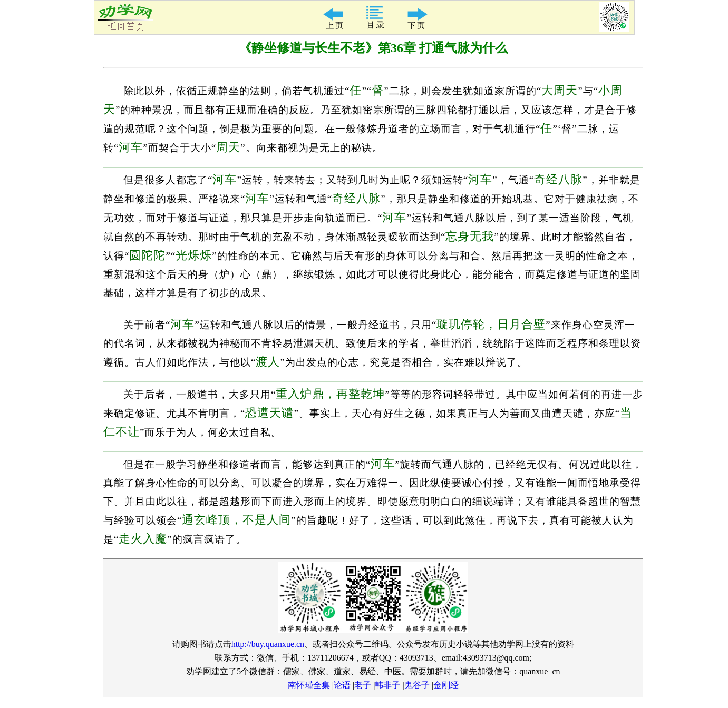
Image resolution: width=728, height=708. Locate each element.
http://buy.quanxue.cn (268, 644)
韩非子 (387, 685)
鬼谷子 (417, 685)
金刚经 (446, 685)
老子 (363, 685)
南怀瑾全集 (309, 685)
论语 (342, 685)
